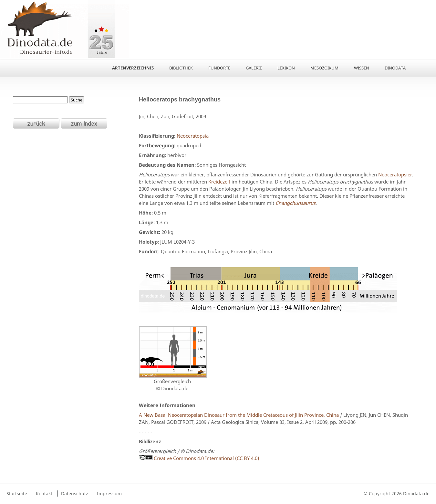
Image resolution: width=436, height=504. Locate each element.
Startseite (17, 493)
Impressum (109, 493)
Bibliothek (181, 68)
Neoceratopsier (395, 174)
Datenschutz (75, 493)
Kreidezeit (219, 182)
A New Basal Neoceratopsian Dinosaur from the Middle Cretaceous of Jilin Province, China (239, 415)
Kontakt (44, 493)
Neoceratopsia (193, 136)
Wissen (362, 68)
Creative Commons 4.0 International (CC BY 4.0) (199, 458)
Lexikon (286, 68)
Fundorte (219, 68)
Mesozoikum (324, 68)
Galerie (254, 68)
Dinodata (395, 68)
